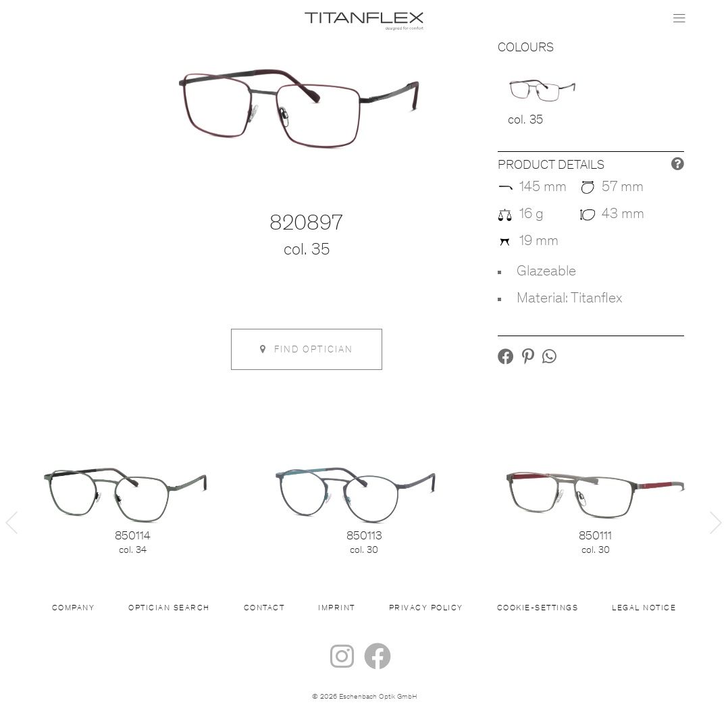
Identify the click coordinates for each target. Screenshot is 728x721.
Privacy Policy (426, 608)
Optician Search (169, 608)
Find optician (307, 350)
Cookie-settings (538, 608)
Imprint (337, 608)
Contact (264, 608)
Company (74, 608)
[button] (506, 359)
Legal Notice (644, 608)
